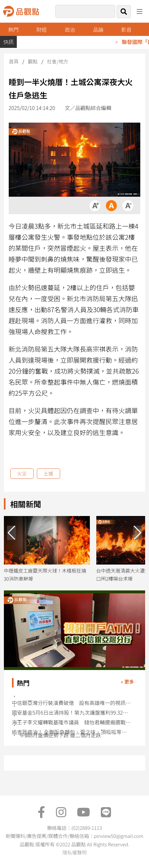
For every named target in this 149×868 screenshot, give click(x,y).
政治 (70, 29)
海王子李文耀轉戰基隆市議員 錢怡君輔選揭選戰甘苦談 (72, 722)
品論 (98, 29)
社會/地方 (58, 61)
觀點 (33, 61)
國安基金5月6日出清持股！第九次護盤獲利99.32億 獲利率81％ (72, 713)
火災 (22, 473)
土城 (48, 473)
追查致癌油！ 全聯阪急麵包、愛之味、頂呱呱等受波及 (72, 732)
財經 (42, 29)
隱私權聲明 (74, 852)
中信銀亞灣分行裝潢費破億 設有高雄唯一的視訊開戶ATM (72, 703)
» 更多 (127, 681)
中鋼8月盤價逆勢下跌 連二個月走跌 (60, 735)
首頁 (14, 61)
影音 (126, 29)
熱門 (13, 29)
